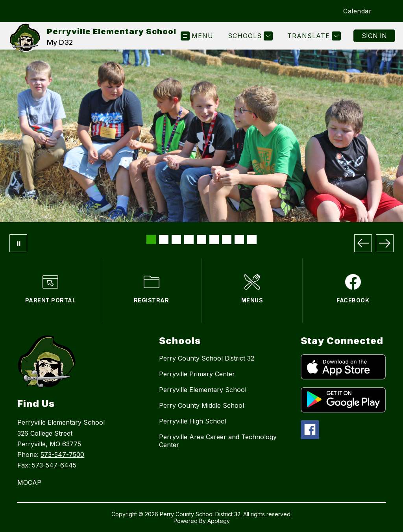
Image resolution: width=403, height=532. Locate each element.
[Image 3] (176, 239)
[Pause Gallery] (18, 243)
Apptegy (219, 521)
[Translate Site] (313, 36)
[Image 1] (151, 239)
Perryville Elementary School (203, 390)
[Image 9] (252, 239)
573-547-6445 (54, 465)
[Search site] (387, 11)
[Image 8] (239, 239)
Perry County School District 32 (207, 358)
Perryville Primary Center (197, 374)
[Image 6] (214, 239)
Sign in (374, 36)
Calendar (357, 11)
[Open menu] (197, 36)
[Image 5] (201, 239)
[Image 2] (164, 239)
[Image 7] (227, 239)
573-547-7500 (62, 455)
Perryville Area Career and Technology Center (218, 441)
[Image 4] (189, 239)
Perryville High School (193, 421)
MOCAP (29, 482)
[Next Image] (385, 243)
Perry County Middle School (201, 405)
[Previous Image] (363, 243)
